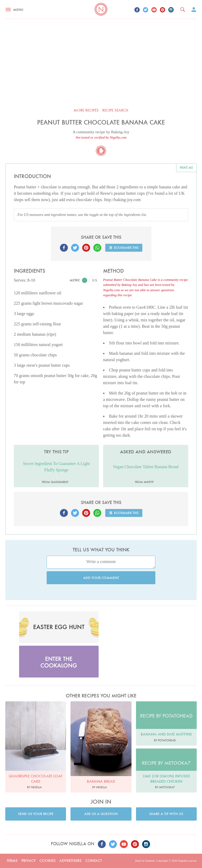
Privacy (29, 861)
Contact (94, 861)
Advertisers (71, 861)
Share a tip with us (166, 814)
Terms (12, 861)
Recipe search (115, 110)
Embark (150, 861)
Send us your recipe (36, 814)
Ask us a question (101, 814)
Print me (186, 168)
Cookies (48, 861)
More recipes (86, 110)
